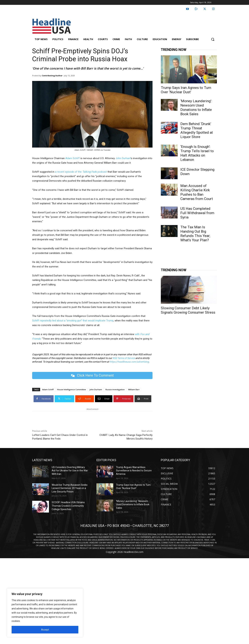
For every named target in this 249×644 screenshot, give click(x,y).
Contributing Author (52, 76)
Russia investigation (115, 389)
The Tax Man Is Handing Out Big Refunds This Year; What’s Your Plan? (195, 234)
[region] (45, 613)
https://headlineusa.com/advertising (129, 362)
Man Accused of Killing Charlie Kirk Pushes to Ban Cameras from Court (197, 192)
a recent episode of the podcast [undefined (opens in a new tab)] (81, 172)
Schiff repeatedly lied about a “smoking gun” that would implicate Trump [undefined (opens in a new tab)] (73, 321)
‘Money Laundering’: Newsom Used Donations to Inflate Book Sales (196, 108)
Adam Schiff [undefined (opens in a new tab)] (73, 158)
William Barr (134, 389)
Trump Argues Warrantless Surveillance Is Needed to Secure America (134, 471)
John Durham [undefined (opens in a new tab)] (123, 158)
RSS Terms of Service (124, 358)
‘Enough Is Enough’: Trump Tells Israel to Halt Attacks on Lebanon (197, 153)
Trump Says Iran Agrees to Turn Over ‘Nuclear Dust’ (186, 90)
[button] (213, 39)
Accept (45, 630)
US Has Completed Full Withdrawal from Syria (197, 213)
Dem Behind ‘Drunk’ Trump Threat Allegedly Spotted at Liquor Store (197, 130)
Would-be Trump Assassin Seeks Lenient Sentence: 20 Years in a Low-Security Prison (70, 488)
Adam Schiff (48, 389)
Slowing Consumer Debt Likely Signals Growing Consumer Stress (188, 310)
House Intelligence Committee (72, 389)
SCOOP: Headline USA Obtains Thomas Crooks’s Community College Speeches (68, 506)
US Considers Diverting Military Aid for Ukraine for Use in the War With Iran (70, 471)
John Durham (96, 389)
